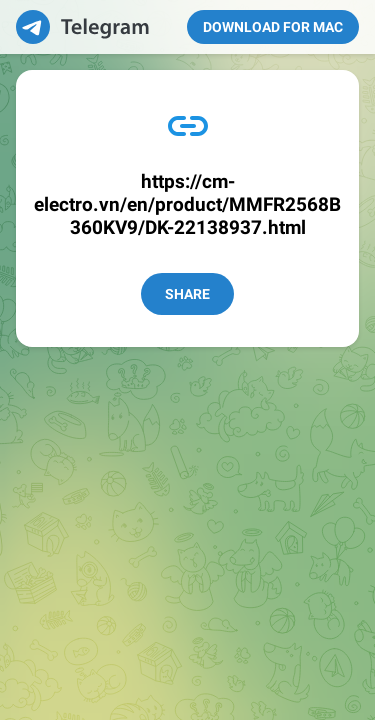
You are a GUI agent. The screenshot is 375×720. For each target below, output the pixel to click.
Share (187, 294)
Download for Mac (273, 27)
